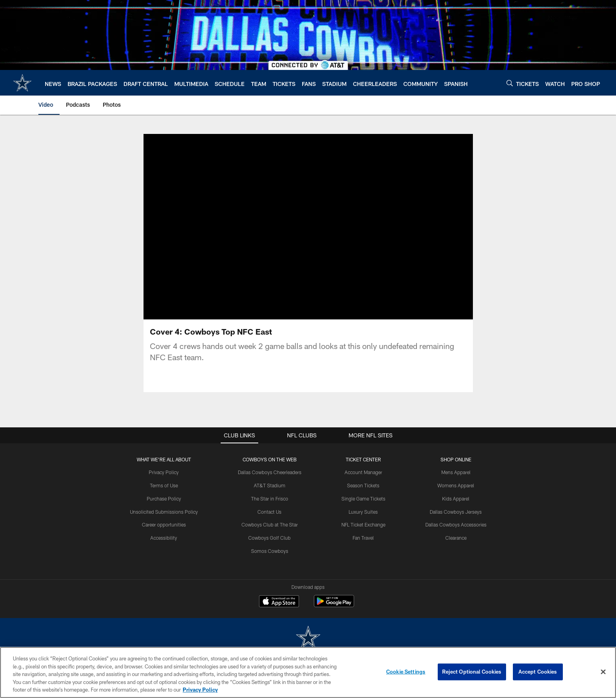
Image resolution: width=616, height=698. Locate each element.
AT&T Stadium (270, 485)
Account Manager (363, 472)
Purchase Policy (164, 499)
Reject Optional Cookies (472, 672)
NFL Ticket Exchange (363, 524)
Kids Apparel (456, 499)
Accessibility (164, 538)
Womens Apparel (456, 485)
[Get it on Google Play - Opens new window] (334, 605)
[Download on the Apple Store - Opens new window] (279, 602)
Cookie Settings (406, 672)
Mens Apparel (456, 472)
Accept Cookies (538, 672)
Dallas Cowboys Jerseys (456, 512)
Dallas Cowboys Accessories (456, 524)
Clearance (456, 538)
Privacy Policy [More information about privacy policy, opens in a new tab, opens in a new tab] (200, 690)
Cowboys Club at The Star (270, 524)
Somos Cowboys (270, 551)
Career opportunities (164, 524)
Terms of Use (164, 485)
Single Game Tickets (363, 499)
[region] (308, 672)
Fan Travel (363, 538)
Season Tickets (363, 485)
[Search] (510, 83)
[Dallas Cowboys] (308, 638)
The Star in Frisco (270, 499)
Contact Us (269, 512)
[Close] (603, 672)
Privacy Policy (164, 472)
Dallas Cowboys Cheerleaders (270, 472)
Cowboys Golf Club (269, 538)
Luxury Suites (363, 512)
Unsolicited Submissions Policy (164, 512)
